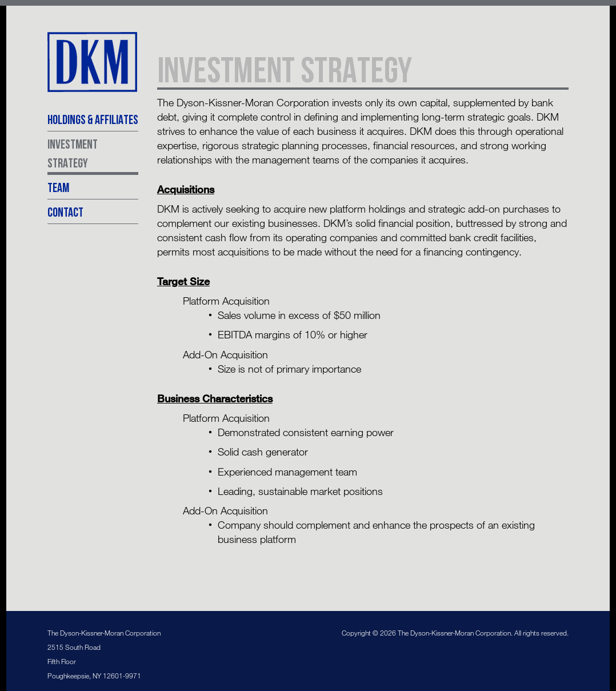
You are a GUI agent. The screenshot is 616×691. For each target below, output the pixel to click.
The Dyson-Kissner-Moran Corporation (93, 63)
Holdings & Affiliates (93, 119)
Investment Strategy (73, 153)
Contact (65, 212)
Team (58, 187)
